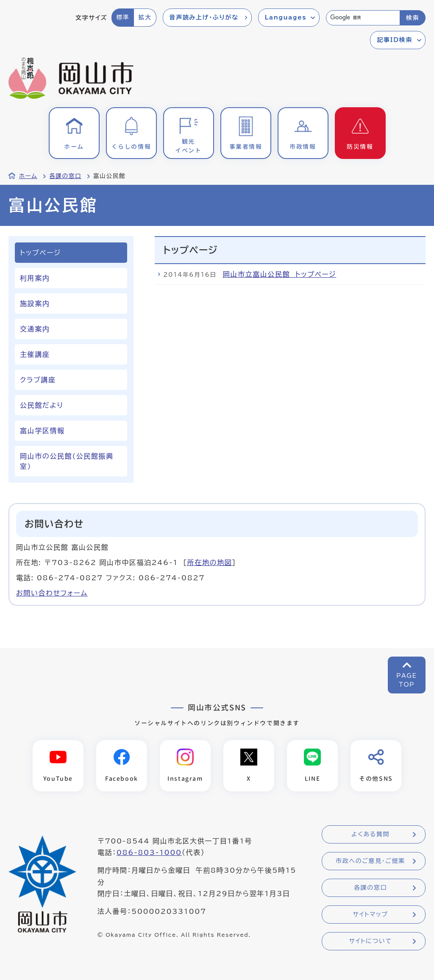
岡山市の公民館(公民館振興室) (67, 461)
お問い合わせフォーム (52, 593)
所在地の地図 (210, 562)
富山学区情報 (42, 431)
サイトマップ (370, 914)
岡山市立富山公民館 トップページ (280, 274)
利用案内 (35, 278)
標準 (123, 17)
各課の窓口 (65, 176)
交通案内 (35, 329)
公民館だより (42, 405)
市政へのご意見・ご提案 (370, 861)
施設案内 (35, 303)
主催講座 (35, 354)
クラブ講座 (38, 380)
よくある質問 (370, 834)
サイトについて (370, 941)
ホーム (28, 176)
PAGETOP (407, 680)
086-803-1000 (149, 852)
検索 (413, 18)
